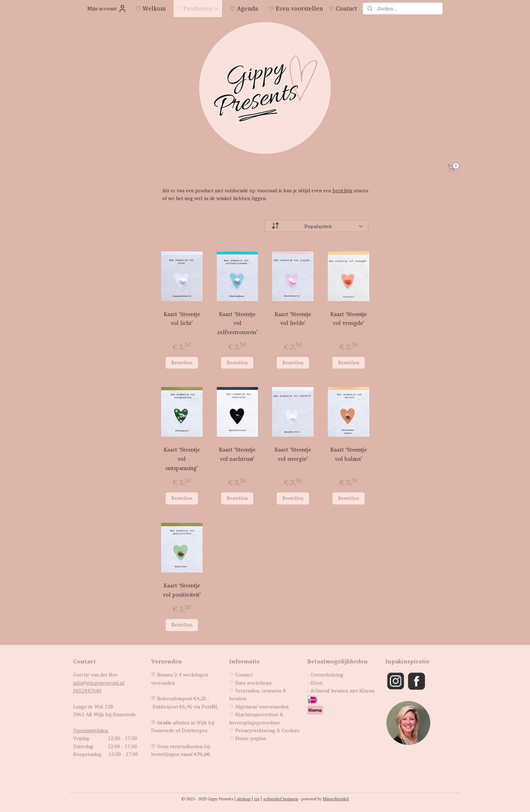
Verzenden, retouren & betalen (258, 694)
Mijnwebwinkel (336, 799)
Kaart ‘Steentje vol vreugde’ (349, 319)
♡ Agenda (244, 8)
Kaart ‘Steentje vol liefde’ (293, 319)
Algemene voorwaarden (262, 706)
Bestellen (181, 362)
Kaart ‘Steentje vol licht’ (181, 319)
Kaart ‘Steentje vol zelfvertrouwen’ (237, 323)
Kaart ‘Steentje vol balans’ (349, 454)
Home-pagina (250, 738)
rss (257, 799)
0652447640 (87, 691)
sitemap (244, 799)
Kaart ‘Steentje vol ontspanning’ (181, 459)
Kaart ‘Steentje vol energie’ (293, 454)
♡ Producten (198, 8)
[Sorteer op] (317, 226)
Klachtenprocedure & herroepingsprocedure (256, 718)
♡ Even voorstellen (296, 8)
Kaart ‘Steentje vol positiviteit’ (181, 590)
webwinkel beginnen (281, 799)
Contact (244, 675)
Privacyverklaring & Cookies (267, 730)
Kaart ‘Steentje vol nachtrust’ (237, 454)
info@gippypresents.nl (99, 683)
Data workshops (253, 683)
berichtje (342, 190)
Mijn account (107, 9)
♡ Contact (343, 8)
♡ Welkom (151, 8)
